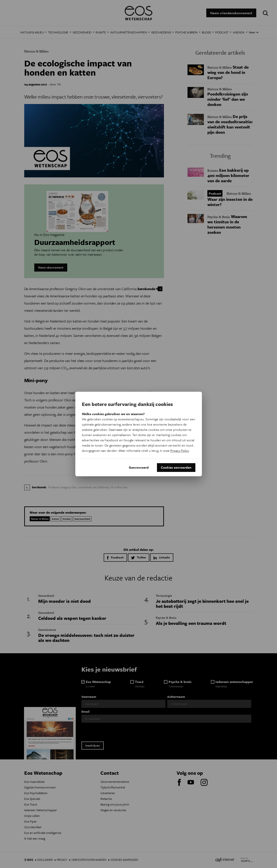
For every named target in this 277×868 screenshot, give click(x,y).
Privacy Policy (180, 450)
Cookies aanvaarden (176, 468)
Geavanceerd (139, 468)
